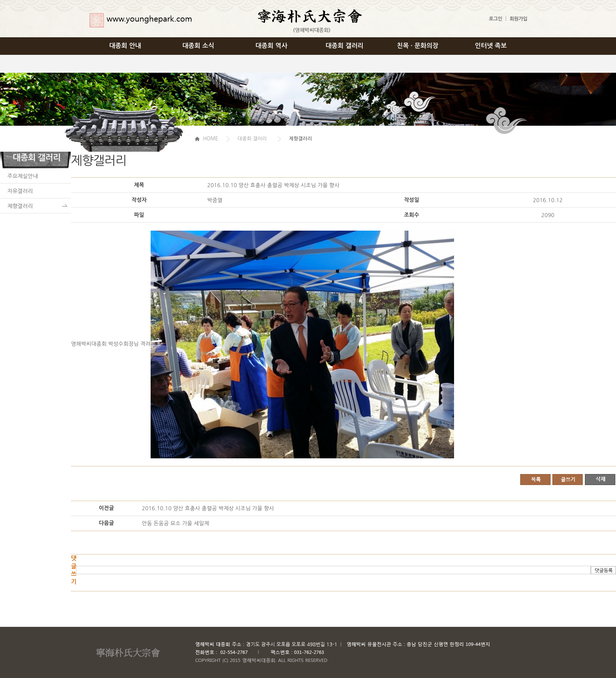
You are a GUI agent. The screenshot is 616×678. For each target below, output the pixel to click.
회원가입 (519, 19)
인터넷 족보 (491, 46)
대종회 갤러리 (345, 46)
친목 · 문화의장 (418, 46)
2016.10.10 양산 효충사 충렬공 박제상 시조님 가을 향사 (208, 508)
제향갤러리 (20, 206)
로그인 (495, 19)
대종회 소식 (198, 46)
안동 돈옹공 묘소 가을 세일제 (175, 523)
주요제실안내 (23, 176)
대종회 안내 (125, 46)
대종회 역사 (271, 46)
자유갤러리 (20, 191)
